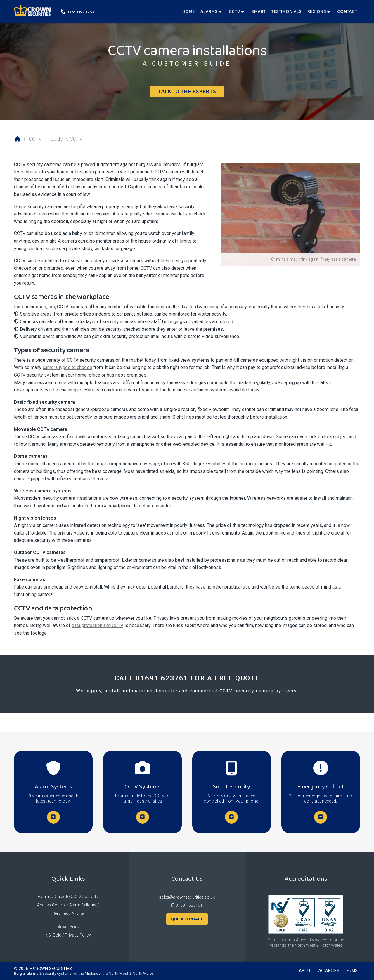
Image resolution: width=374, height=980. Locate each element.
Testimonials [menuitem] (286, 11)
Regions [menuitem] (317, 11)
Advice (78, 913)
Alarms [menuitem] (209, 11)
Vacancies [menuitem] (328, 971)
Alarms (44, 897)
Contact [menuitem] (347, 11)
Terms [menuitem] (351, 971)
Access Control (51, 905)
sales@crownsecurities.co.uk (187, 897)
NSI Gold (53, 935)
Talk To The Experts (187, 91)
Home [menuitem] (189, 11)
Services (60, 913)
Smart (90, 897)
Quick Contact (187, 919)
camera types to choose (67, 367)
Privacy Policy (78, 935)
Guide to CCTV (68, 897)
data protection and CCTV (97, 625)
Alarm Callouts (83, 905)
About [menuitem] (306, 971)
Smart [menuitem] (258, 11)
